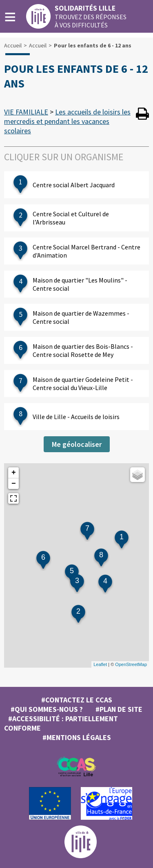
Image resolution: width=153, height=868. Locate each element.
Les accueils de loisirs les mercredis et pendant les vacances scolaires (67, 121)
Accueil (13, 45)
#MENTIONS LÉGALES (77, 737)
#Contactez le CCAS (77, 700)
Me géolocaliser (77, 444)
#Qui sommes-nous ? (47, 709)
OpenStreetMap (131, 664)
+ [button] (14, 473)
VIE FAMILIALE (26, 112)
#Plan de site (119, 709)
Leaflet (100, 664)
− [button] (14, 484)
